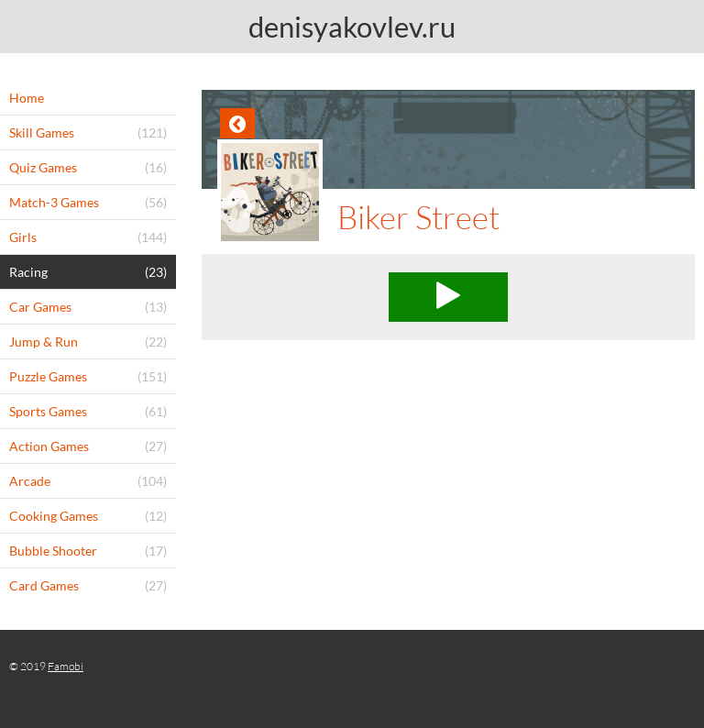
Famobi (66, 666)
